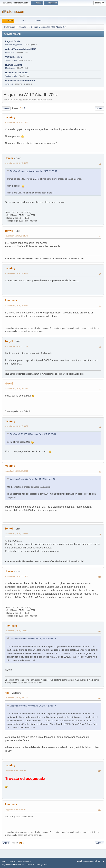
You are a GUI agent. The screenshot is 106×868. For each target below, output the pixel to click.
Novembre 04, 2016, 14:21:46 (16, 236)
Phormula (11, 301)
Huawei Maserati (14, 65)
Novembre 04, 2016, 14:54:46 (16, 273)
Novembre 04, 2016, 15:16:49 (16, 389)
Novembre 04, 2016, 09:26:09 (16, 122)
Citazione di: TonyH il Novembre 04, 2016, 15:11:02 (32, 479)
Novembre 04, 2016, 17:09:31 (16, 471)
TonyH (9, 231)
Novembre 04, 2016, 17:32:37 (16, 631)
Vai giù (6, 108)
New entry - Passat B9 (17, 73)
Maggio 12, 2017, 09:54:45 (15, 770)
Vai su (6, 843)
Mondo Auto (10, 52)
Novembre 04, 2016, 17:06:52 (16, 426)
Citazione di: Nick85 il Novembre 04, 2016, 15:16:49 (33, 434)
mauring (10, 117)
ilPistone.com (14, 11)
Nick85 (9, 384)
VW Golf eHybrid (14, 57)
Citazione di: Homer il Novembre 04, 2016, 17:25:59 (33, 639)
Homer (9, 158)
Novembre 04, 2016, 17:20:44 (16, 534)
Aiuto (79, 861)
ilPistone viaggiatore (14, 44)
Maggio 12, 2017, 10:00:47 (15, 809)
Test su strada (11, 60)
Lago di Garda (13, 41)
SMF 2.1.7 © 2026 (9, 861)
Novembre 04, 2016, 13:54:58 (16, 163)
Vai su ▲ (101, 861)
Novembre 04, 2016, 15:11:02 (16, 346)
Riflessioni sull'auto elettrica (20, 81)
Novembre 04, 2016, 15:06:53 (16, 306)
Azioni (100, 108)
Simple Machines (24, 861)
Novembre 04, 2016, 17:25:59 (16, 576)
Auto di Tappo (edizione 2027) (21, 49)
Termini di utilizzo (89, 861)
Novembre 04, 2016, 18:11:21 (16, 698)
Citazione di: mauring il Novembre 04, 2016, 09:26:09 (33, 171)
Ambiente (9, 84)
